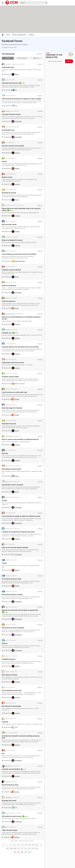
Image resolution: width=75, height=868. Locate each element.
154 (26, 845)
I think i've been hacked (10, 830)
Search (40, 54)
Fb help (4, 500)
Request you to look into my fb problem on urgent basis (20, 610)
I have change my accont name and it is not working (19, 254)
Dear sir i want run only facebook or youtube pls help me (20, 439)
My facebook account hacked (11, 469)
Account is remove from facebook (13, 146)
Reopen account (7, 177)
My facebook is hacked (9, 675)
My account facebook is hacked (12, 595)
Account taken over (8, 130)
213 (29, 849)
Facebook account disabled (11, 769)
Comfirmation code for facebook (12, 485)
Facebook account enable (10, 377)
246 (29, 852)
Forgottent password (9, 659)
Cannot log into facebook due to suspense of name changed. (22, 99)
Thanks (4, 563)
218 (37, 849)
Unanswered (22, 58)
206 (37, 845)
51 (18, 845)
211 (22, 849)
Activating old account (9, 801)
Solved (36, 58)
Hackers (5, 643)
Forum (8, 35)
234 (18, 852)
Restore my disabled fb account (12, 240)
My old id (5, 453)
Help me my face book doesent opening (15, 547)
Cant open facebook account (11, 114)
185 (29, 845)
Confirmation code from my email (13, 363)
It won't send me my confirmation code (14, 392)
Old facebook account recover (12, 816)
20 (15, 845)
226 (15, 852)
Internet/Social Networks (19, 35)
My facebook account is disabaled (13, 628)
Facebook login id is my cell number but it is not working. (20, 347)
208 (11, 849)
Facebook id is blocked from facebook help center (18, 532)
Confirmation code (8, 67)
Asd (3, 753)
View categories (6, 47)
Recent (8, 58)
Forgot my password (8, 301)
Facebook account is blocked (11, 270)
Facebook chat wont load (10, 83)
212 (26, 849)
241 (26, 852)
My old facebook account (10, 785)
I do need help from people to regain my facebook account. (21, 516)
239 (22, 852)
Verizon (4, 161)
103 (22, 845)
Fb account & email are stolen (12, 579)
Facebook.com (7, 333)
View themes (13, 47)
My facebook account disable (11, 706)
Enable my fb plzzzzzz (9, 286)
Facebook (31, 35)
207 (8, 849)
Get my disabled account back (12, 690)
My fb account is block (9, 224)
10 (11, 845)
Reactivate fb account (9, 193)
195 (33, 845)
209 (15, 849)
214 (33, 849)
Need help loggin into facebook (12, 408)
